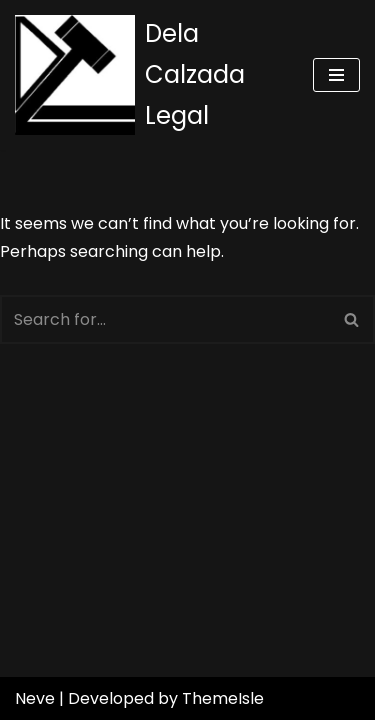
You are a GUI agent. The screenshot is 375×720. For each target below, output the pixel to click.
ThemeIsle (223, 698)
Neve (35, 698)
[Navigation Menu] (336, 75)
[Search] (165, 319)
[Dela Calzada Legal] (149, 75)
